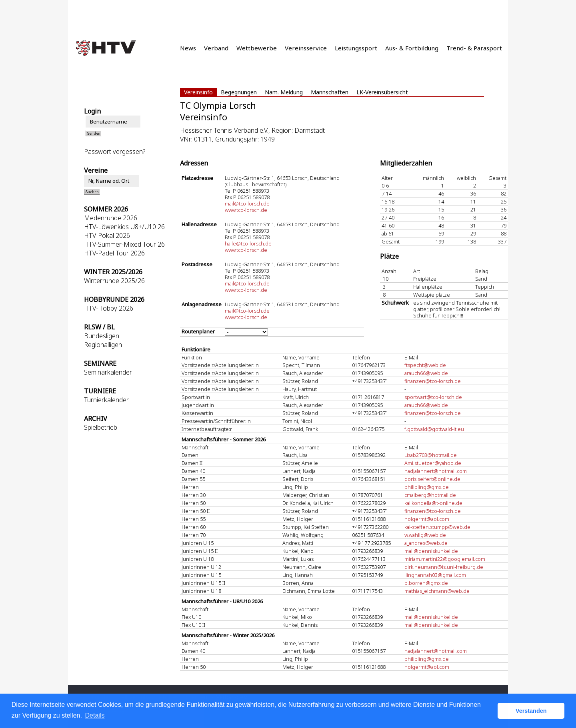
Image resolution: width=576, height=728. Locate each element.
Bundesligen (102, 336)
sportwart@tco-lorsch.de (433, 397)
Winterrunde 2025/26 (114, 281)
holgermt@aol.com (427, 519)
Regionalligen (103, 345)
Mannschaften (330, 92)
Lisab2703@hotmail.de (431, 455)
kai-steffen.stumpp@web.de (437, 527)
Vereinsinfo (198, 92)
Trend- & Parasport (474, 48)
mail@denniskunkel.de (431, 551)
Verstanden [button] (531, 711)
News (188, 48)
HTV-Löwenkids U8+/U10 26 (124, 227)
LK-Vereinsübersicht (382, 92)
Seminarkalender (108, 372)
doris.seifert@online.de (432, 479)
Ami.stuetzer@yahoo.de (433, 463)
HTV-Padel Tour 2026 (114, 253)
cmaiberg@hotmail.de (430, 495)
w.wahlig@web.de (425, 535)
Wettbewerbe (257, 48)
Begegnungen (239, 92)
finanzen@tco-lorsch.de (433, 381)
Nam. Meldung (284, 92)
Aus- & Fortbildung (412, 48)
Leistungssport (356, 48)
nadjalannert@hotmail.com (436, 471)
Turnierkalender (106, 400)
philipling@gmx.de (427, 487)
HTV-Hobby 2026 (109, 308)
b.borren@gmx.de (426, 583)
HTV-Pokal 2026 (107, 235)
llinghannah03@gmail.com (435, 575)
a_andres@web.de (426, 543)
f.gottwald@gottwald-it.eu (434, 429)
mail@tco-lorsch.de (247, 203)
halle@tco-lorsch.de (248, 243)
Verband (216, 48)
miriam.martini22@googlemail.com (445, 559)
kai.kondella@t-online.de (433, 503)
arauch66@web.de (426, 373)
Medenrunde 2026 (111, 218)
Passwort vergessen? (115, 152)
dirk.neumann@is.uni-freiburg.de (444, 567)
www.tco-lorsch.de (246, 210)
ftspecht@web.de (425, 365)
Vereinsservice (306, 48)
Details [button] (95, 715)
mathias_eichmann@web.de (437, 591)
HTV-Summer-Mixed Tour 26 (124, 244)
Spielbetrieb (101, 427)
